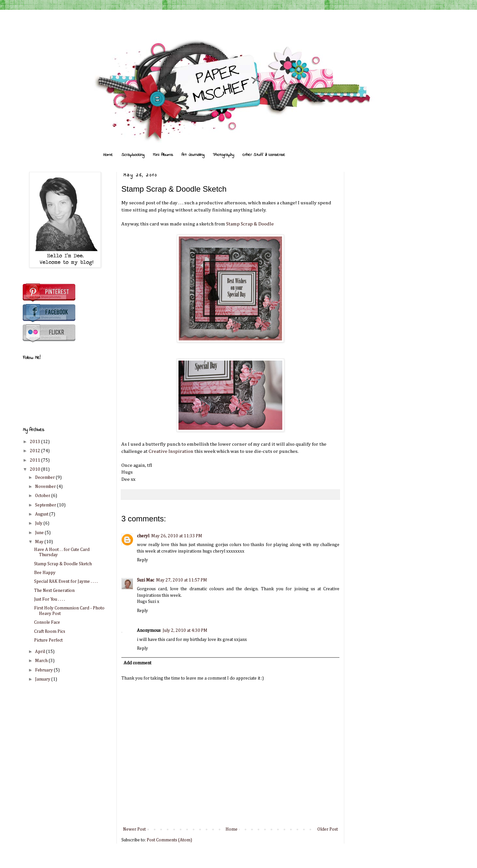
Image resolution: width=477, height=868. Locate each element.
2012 (36, 451)
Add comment (137, 663)
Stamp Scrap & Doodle (250, 224)
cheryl (143, 536)
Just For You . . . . (49, 599)
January (43, 679)
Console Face (47, 622)
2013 (36, 442)
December (45, 478)
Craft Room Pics (50, 632)
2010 (36, 469)
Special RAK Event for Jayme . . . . (66, 581)
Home (108, 155)
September (46, 505)
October (43, 496)
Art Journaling (193, 155)
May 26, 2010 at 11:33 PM (177, 536)
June (40, 533)
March (42, 661)
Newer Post (134, 829)
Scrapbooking (133, 155)
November (46, 487)
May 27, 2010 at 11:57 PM (182, 580)
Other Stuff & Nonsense (264, 155)
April (41, 652)
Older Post (328, 829)
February (44, 670)
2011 (36, 460)
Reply (142, 560)
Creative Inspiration (171, 451)
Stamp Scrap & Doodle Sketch (63, 564)
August (42, 514)
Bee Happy (45, 573)
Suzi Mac (146, 580)
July (39, 523)
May (40, 542)
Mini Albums (163, 155)
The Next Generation (54, 591)
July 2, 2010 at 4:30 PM (185, 631)
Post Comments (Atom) (169, 840)
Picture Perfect (48, 640)
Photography (223, 155)
